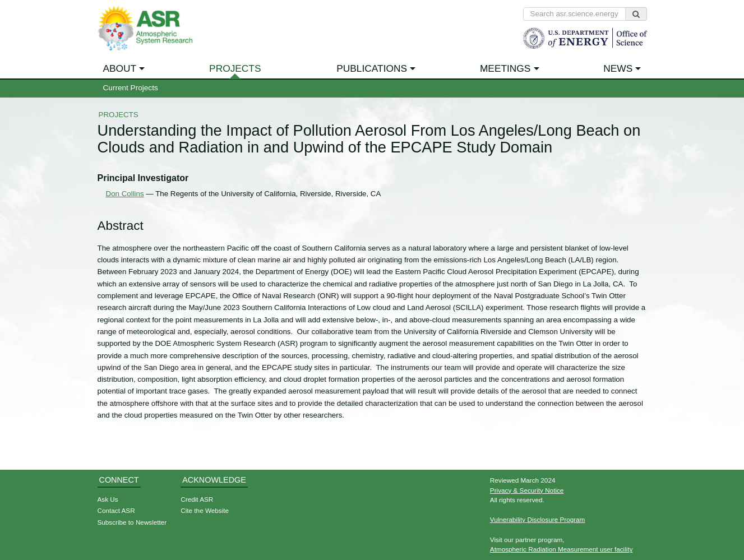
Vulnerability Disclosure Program (538, 519)
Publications (372, 68)
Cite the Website (205, 510)
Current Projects (131, 88)
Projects (235, 68)
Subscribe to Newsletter (132, 522)
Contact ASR (116, 510)
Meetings (505, 68)
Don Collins (125, 194)
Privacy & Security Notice (527, 490)
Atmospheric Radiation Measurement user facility (562, 549)
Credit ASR (197, 499)
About (120, 68)
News (618, 68)
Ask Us (108, 499)
